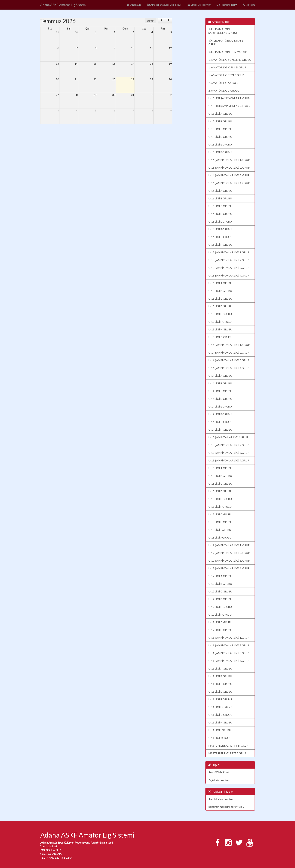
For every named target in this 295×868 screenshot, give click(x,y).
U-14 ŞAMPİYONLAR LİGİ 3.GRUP (229, 360)
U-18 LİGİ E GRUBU (220, 144)
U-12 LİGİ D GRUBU (220, 599)
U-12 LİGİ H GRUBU (220, 630)
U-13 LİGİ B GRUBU (220, 476)
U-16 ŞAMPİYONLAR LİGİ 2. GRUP (229, 168)
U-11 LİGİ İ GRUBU (220, 730)
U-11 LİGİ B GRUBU (220, 676)
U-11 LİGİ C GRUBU (220, 684)
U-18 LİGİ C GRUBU (220, 129)
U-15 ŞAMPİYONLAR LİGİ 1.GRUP (229, 252)
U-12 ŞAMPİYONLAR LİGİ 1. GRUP (229, 545)
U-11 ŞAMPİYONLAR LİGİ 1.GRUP (229, 638)
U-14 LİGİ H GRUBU (220, 430)
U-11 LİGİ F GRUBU (220, 707)
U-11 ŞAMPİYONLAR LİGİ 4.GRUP (229, 661)
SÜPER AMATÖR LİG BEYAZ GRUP (229, 52)
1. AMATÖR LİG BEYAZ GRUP (226, 75)
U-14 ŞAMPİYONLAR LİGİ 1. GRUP (229, 345)
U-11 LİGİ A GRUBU (220, 668)
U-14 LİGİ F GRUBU (220, 414)
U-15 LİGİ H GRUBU (220, 329)
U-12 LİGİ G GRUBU (220, 622)
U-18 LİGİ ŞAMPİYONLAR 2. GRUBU (230, 106)
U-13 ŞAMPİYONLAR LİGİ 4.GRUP (229, 460)
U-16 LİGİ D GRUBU (220, 214)
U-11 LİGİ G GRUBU (220, 715)
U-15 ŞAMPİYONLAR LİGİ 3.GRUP (229, 268)
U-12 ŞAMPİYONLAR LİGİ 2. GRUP (229, 553)
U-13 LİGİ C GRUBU (220, 484)
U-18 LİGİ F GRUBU (220, 152)
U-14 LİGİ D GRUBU (220, 399)
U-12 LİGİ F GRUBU (220, 615)
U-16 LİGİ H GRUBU (220, 245)
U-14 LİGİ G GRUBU (220, 422)
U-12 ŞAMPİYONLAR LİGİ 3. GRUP (229, 561)
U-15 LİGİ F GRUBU (220, 322)
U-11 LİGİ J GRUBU (220, 738)
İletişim (249, 5)
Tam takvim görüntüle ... (222, 799)
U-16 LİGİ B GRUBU (220, 198)
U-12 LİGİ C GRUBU (220, 591)
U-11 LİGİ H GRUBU (220, 722)
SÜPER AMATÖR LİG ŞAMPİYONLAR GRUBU (223, 31)
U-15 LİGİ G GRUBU (220, 337)
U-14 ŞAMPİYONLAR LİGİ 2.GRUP (229, 353)
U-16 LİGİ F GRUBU (220, 229)
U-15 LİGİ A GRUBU (220, 283)
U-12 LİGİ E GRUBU (220, 607)
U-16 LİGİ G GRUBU (220, 237)
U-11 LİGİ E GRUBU (220, 699)
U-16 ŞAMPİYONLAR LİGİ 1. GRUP (229, 160)
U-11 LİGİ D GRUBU (220, 692)
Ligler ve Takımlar (199, 5)
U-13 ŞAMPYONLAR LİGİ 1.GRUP (228, 437)
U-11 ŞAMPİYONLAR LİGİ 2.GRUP (229, 645)
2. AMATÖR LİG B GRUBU (224, 91)
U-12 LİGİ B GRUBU (220, 584)
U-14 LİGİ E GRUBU (220, 406)
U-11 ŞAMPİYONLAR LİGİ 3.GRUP (229, 653)
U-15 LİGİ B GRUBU (220, 291)
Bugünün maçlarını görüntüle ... (226, 807)
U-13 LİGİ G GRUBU (220, 514)
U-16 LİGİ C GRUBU (220, 206)
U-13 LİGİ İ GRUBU (220, 530)
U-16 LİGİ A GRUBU (220, 191)
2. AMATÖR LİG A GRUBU (224, 83)
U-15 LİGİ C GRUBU (220, 299)
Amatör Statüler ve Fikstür (164, 5)
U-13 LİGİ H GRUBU (220, 522)
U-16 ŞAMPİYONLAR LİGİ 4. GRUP (229, 183)
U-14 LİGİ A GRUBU (220, 376)
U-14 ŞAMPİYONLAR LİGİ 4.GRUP (229, 368)
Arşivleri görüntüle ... (220, 780)
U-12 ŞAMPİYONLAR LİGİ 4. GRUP (229, 568)
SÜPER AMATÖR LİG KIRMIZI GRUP (227, 42)
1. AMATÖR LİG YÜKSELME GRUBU (230, 60)
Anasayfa (134, 5)
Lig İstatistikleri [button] (227, 5)
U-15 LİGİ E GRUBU (220, 314)
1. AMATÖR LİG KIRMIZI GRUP (227, 67)
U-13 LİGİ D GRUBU (220, 491)
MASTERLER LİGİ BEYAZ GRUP (227, 753)
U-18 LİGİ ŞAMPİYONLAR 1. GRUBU (230, 98)
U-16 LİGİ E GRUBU (220, 222)
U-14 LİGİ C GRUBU (220, 391)
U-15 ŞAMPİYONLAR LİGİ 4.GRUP (229, 275)
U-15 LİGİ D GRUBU (220, 306)
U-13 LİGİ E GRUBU (220, 499)
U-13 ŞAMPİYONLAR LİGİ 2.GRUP (229, 445)
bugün (151, 21)
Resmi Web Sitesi (219, 772)
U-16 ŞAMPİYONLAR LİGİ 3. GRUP (229, 175)
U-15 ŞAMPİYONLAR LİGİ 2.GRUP (229, 260)
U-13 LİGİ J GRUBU (220, 537)
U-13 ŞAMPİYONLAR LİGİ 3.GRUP (229, 453)
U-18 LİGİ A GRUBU (220, 114)
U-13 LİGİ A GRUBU (220, 468)
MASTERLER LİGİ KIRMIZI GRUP (228, 746)
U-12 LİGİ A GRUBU (220, 576)
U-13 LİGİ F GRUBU (220, 507)
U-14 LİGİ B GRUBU (220, 383)
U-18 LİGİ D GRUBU (220, 137)
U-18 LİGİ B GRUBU (220, 121)
